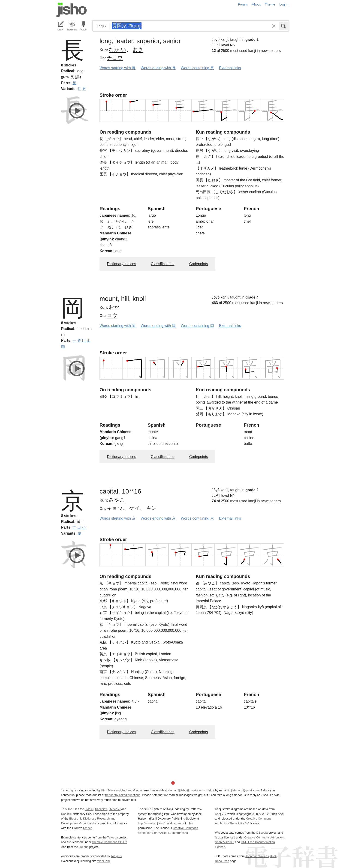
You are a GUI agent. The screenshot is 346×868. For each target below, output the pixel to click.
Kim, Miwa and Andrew (116, 790)
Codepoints (199, 264)
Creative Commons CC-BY (109, 842)
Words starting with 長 (117, 68)
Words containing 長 (197, 68)
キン (152, 508)
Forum (243, 4)
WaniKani (103, 861)
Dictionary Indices (121, 264)
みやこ (117, 500)
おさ (138, 49)
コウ (112, 315)
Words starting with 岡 (117, 326)
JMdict (89, 809)
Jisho (72, 10)
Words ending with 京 (158, 518)
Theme (270, 4)
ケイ (135, 508)
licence (88, 828)
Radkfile (66, 814)
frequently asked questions (123, 795)
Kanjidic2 (101, 809)
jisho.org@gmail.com (245, 790)
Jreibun (84, 847)
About (256, 4)
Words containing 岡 (197, 326)
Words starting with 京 (117, 518)
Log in (284, 4)
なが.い (118, 49)
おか (114, 307)
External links (230, 68)
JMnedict (115, 809)
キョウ (115, 508)
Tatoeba (113, 837)
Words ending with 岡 (158, 326)
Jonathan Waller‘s (257, 856)
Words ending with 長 (158, 68)
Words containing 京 (197, 518)
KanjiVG (220, 814)
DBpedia (262, 833)
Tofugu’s (116, 856)
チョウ (115, 58)
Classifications (162, 264)
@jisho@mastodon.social (194, 790)
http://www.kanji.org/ (151, 823)
